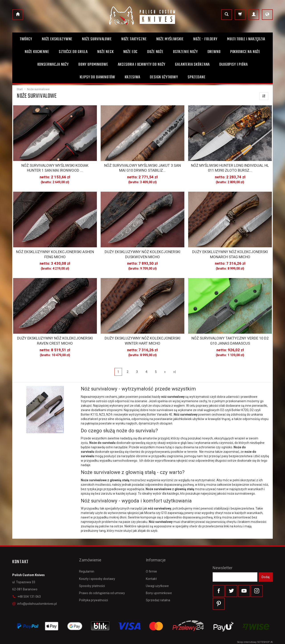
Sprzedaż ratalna (158, 587)
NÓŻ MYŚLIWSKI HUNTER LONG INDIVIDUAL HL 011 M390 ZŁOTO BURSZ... (230, 167)
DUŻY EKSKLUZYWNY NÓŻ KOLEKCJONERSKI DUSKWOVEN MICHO (142, 251)
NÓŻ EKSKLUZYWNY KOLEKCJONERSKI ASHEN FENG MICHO (55, 251)
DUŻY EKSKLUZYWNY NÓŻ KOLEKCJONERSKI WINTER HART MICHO (142, 336)
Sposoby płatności (92, 573)
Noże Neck (106, 52)
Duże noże (155, 52)
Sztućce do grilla (73, 52)
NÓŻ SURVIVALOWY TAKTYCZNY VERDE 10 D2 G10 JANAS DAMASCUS (230, 336)
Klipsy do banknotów (97, 77)
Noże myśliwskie (170, 39)
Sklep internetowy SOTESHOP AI (255, 639)
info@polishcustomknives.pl (35, 598)
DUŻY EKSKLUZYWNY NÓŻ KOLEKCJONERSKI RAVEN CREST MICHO (55, 336)
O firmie (151, 558)
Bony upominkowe (159, 580)
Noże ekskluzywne (57, 39)
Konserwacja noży (53, 65)
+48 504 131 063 (26, 591)
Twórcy (26, 39)
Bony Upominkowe (93, 65)
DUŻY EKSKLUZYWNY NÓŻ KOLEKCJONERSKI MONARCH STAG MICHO (230, 251)
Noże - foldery (205, 39)
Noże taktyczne (134, 39)
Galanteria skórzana (192, 65)
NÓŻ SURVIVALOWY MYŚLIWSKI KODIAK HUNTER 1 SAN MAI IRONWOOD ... (55, 167)
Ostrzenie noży (185, 52)
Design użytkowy (164, 77)
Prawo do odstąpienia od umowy (102, 580)
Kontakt (151, 565)
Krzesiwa (133, 77)
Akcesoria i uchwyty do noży (142, 65)
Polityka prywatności (94, 587)
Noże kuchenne (37, 52)
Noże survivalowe (97, 39)
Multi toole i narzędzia (246, 39)
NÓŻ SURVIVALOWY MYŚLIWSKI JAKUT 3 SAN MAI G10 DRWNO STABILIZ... (142, 167)
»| (174, 366)
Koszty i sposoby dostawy (97, 565)
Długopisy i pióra (233, 65)
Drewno (214, 52)
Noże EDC (131, 52)
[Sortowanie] (264, 96)
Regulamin (87, 558)
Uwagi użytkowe (157, 573)
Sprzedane (197, 77)
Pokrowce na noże (245, 52)
